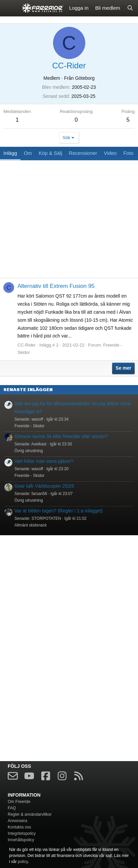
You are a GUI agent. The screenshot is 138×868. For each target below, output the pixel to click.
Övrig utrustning (29, 451)
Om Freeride (19, 802)
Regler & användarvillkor (30, 814)
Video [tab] (110, 153)
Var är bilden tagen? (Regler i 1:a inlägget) (59, 511)
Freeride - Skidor (29, 426)
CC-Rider (27, 345)
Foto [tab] (128, 153)
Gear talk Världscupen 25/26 (44, 486)
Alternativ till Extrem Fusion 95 (56, 286)
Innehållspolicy (21, 840)
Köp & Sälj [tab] (50, 153)
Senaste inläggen (28, 390)
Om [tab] (28, 153)
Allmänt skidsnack (31, 525)
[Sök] (130, 8)
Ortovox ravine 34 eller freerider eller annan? (61, 436)
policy (23, 862)
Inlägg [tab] (10, 153)
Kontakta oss (19, 827)
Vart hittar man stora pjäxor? (44, 461)
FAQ (12, 808)
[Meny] (9, 8)
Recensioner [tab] (83, 153)
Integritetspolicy (22, 833)
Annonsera (17, 821)
